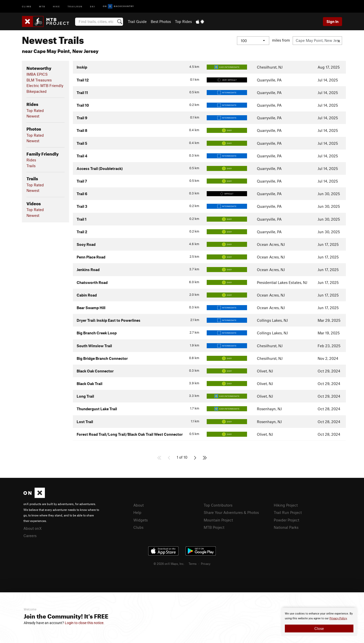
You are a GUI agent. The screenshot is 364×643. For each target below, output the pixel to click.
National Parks (286, 527)
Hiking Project (286, 505)
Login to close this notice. (85, 623)
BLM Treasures (39, 80)
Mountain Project (218, 520)
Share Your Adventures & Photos (231, 512)
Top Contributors (218, 505)
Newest (33, 116)
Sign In (332, 21)
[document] (319, 622)
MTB (42, 6)
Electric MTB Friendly (45, 85)
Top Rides (183, 21)
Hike (56, 6)
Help (137, 512)
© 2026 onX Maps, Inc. (169, 564)
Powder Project (286, 520)
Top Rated (35, 110)
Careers (30, 536)
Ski (93, 6)
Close (319, 628)
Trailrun (75, 6)
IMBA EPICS (37, 74)
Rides (31, 160)
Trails (31, 166)
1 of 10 (182, 457)
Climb (27, 6)
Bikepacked (37, 91)
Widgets (141, 520)
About (139, 505)
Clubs (138, 527)
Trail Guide (137, 21)
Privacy (206, 564)
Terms (193, 564)
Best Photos (161, 21)
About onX (33, 528)
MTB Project (214, 527)
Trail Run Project (288, 512)
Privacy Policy (338, 618)
